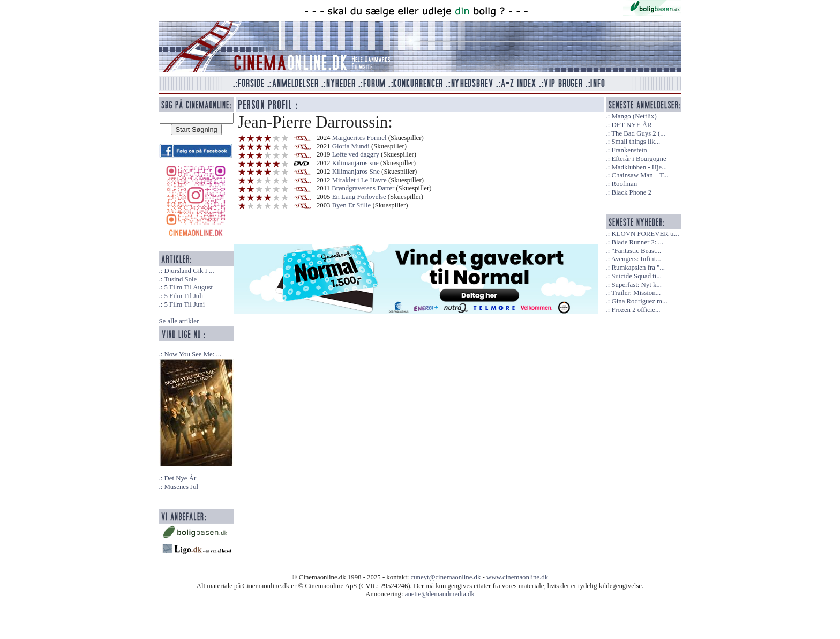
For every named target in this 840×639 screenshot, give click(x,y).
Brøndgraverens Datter (363, 188)
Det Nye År (180, 478)
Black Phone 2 (631, 192)
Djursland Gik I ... (189, 271)
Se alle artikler (179, 321)
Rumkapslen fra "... (638, 268)
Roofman (624, 184)
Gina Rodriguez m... (639, 301)
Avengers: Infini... (636, 259)
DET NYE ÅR (631, 125)
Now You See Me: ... (193, 354)
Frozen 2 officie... (636, 310)
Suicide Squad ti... (636, 276)
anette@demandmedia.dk (440, 594)
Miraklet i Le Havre (359, 180)
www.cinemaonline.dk (517, 577)
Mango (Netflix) (634, 116)
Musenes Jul (181, 487)
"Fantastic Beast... (636, 251)
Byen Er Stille (352, 205)
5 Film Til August (188, 287)
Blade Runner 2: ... (637, 242)
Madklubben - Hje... (639, 167)
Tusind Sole (180, 279)
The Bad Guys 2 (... (638, 133)
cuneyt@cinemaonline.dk (446, 577)
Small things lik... (636, 142)
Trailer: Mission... (636, 293)
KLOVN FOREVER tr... (645, 234)
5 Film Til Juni (184, 304)
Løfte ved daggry (356, 154)
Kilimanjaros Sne (356, 172)
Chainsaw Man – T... (640, 175)
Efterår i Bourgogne (639, 159)
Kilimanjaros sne (355, 163)
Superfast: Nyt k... (636, 285)
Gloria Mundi (351, 146)
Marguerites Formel (359, 138)
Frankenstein (629, 150)
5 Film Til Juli (183, 296)
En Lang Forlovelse (359, 197)
